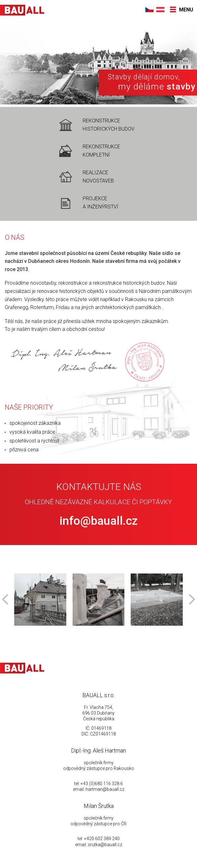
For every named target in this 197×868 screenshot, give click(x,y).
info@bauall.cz (99, 521)
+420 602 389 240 (102, 839)
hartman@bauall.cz (105, 789)
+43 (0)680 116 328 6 (102, 784)
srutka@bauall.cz (105, 845)
